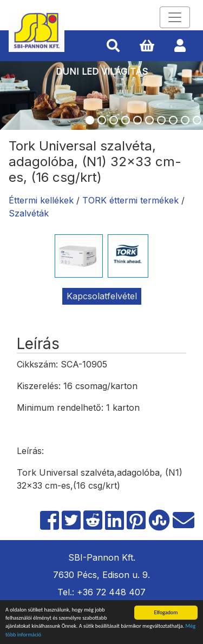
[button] (113, 46)
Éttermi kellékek (41, 200)
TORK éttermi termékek (130, 200)
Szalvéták (29, 213)
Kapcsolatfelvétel (102, 296)
